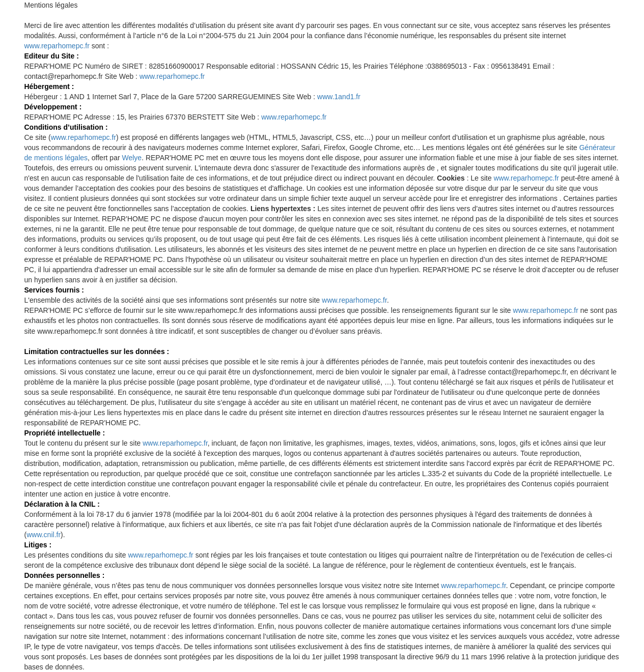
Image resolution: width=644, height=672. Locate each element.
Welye (132, 158)
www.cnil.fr (44, 535)
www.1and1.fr (339, 97)
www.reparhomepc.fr (57, 46)
